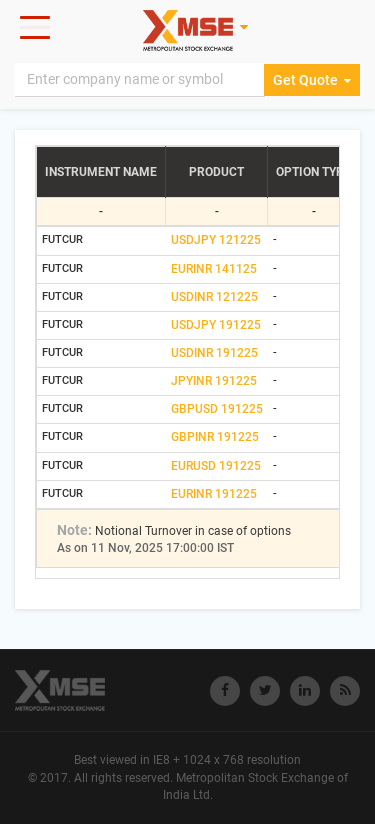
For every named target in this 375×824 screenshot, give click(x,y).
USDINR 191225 (214, 353)
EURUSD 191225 (216, 466)
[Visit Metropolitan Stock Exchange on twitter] (265, 691)
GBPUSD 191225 (217, 409)
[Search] (140, 80)
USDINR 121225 (214, 297)
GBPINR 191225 (215, 437)
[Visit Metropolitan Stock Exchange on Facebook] (225, 691)
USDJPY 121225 (216, 240)
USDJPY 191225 (216, 325)
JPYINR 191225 (214, 381)
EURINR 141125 (214, 269)
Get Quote (312, 80)
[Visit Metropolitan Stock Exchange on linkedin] (305, 691)
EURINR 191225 (214, 494)
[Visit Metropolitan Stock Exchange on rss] (345, 691)
